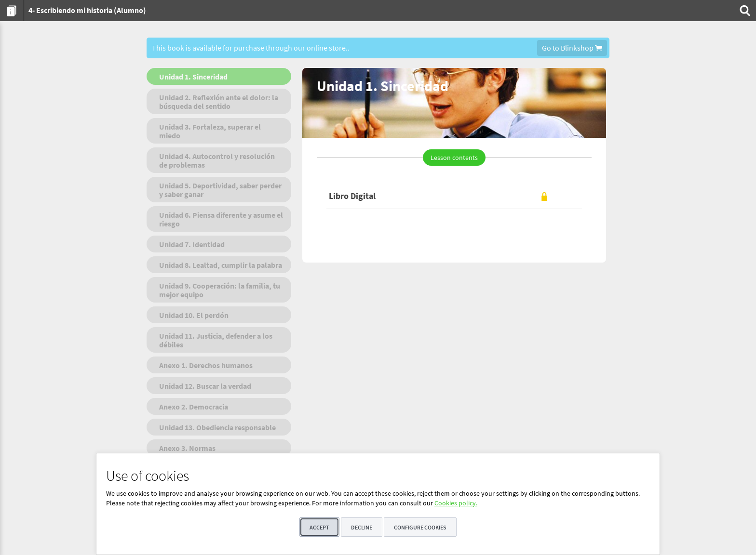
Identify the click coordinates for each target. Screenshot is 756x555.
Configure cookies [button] (420, 527)
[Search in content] (744, 11)
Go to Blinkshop (572, 48)
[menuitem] (12, 11)
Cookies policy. (456, 503)
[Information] (12, 11)
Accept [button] (319, 527)
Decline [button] (362, 527)
